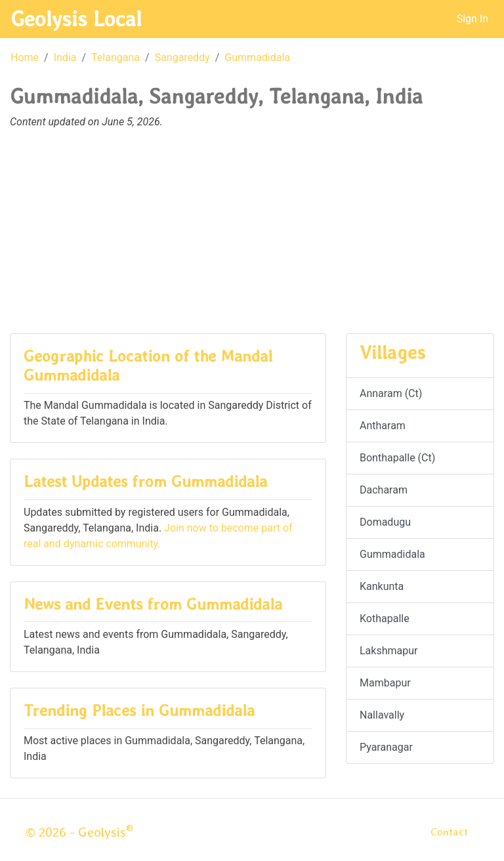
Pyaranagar (386, 747)
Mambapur (385, 683)
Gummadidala (257, 57)
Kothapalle (385, 619)
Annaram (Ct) (391, 393)
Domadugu (385, 522)
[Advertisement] (252, 239)
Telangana (115, 57)
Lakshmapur (388, 651)
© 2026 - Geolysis (79, 832)
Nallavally (382, 715)
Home (25, 57)
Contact (449, 832)
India (65, 57)
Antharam (383, 426)
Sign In (472, 19)
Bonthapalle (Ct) (397, 458)
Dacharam (384, 490)
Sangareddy (182, 57)
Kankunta (382, 586)
